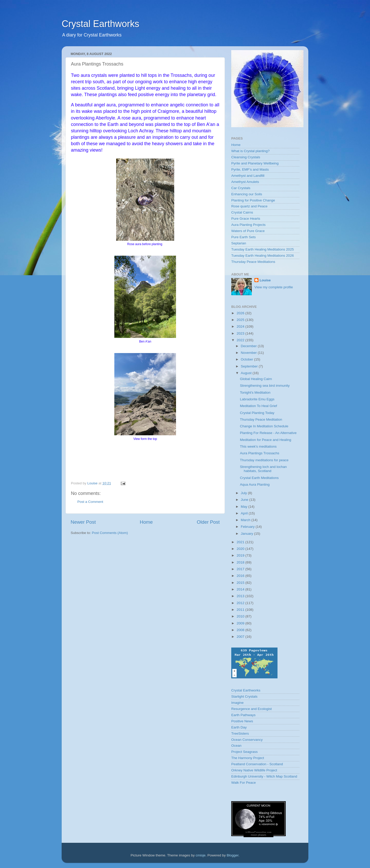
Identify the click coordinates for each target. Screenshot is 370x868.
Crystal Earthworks (100, 24)
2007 (241, 637)
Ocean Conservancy (247, 740)
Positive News (242, 721)
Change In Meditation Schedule (264, 426)
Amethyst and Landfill (248, 176)
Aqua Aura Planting (255, 484)
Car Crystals (241, 188)
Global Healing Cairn (256, 379)
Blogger (233, 855)
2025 (241, 320)
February (248, 527)
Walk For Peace (244, 783)
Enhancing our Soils (247, 194)
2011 (241, 610)
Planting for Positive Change (253, 200)
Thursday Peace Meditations (253, 262)
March (246, 520)
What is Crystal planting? (250, 151)
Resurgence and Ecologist (252, 709)
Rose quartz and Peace (249, 206)
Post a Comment (90, 502)
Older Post (208, 522)
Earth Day (239, 727)
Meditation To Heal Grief (259, 406)
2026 (241, 313)
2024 (241, 326)
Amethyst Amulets (245, 182)
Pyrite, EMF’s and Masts (250, 169)
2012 (241, 603)
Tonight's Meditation (255, 393)
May (244, 507)
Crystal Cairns (242, 212)
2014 (241, 589)
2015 (241, 583)
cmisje (200, 855)
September (250, 366)
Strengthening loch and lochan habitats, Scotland (263, 469)
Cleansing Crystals (246, 157)
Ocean (236, 746)
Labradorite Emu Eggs (257, 399)
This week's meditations (258, 446)
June (245, 500)
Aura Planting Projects (248, 225)
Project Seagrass (244, 752)
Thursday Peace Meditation (261, 419)
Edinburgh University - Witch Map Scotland (264, 776)
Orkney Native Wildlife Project (254, 770)
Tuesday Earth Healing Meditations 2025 (262, 249)
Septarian (239, 243)
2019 (241, 555)
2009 (241, 623)
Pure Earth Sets (243, 237)
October (247, 359)
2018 (241, 562)
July (244, 493)
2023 (241, 333)
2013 (241, 596)
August (247, 373)
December (249, 346)
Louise (265, 280)
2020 (241, 549)
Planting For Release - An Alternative (268, 433)
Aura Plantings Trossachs (260, 453)
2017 (241, 569)
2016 (241, 576)
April (245, 513)
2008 (241, 630)
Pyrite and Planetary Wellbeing (255, 163)
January (247, 534)
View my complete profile (274, 287)
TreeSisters (240, 733)
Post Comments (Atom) (110, 533)
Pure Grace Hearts (246, 219)
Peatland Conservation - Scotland (257, 764)
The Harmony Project (248, 758)
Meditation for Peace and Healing (266, 440)
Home (146, 522)
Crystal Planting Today (257, 413)
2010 (241, 616)
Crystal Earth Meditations (259, 478)
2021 (241, 542)
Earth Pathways (243, 715)
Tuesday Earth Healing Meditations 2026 (262, 256)
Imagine (237, 703)
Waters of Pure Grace (248, 231)
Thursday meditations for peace (264, 460)
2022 (241, 340)
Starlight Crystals (244, 696)
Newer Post (83, 522)
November (249, 353)
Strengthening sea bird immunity (265, 386)
